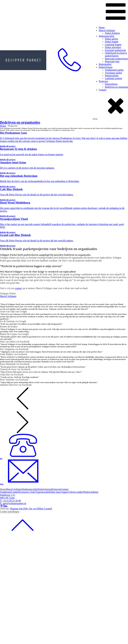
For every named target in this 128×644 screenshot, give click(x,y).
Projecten (103, 81)
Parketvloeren (106, 67)
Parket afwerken (113, 47)
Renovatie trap (112, 61)
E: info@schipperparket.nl (13, 503)
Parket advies (111, 39)
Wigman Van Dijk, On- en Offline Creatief (31, 509)
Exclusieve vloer (27, 492)
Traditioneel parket (114, 70)
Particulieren (111, 84)
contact (18, 288)
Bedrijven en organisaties (20, 122)
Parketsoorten (112, 76)
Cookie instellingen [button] (10, 512)
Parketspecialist (106, 36)
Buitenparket (105, 64)
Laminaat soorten (114, 78)
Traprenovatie (42, 492)
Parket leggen (112, 42)
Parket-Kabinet (112, 33)
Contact (103, 90)
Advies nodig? (76, 492)
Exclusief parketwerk (115, 50)
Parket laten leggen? (59, 492)
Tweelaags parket (113, 73)
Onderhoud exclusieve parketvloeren (116, 54)
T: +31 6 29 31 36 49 (10, 501)
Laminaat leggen (113, 45)
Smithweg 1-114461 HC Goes (8, 496)
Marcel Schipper (107, 30)
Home (102, 27)
